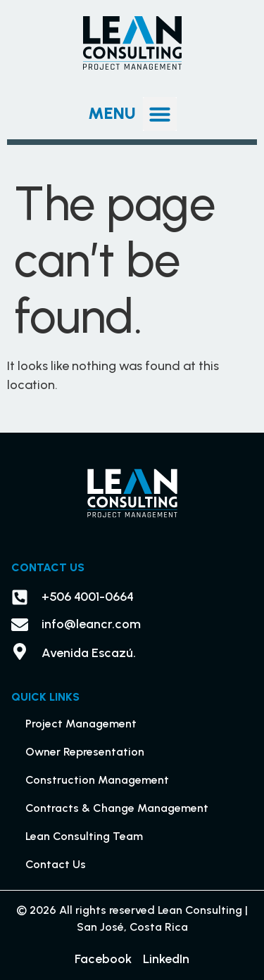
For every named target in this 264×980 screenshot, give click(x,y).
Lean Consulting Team (84, 836)
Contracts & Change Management (117, 808)
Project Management (81, 724)
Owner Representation (85, 752)
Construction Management (97, 780)
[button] (160, 114)
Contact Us (56, 864)
